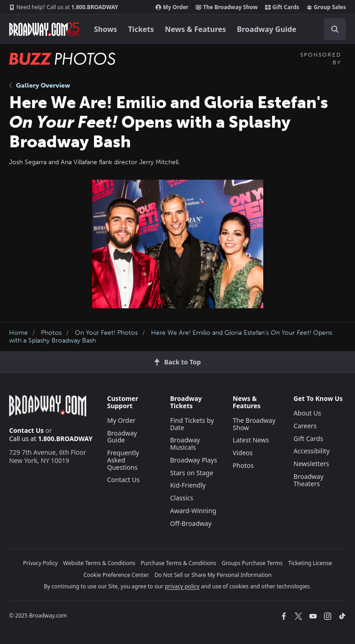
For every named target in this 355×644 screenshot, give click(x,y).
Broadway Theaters (308, 480)
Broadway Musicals (185, 444)
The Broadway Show (227, 7)
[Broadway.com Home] (44, 29)
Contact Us (26, 430)
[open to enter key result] (335, 29)
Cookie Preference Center (116, 575)
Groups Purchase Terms (252, 563)
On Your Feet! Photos (106, 333)
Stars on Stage (192, 473)
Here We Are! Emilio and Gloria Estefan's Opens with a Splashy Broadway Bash (171, 337)
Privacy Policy (41, 563)
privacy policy (182, 586)
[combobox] (331, 29)
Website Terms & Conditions (99, 563)
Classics (182, 498)
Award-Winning (193, 511)
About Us (307, 413)
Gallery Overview (40, 86)
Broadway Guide (266, 29)
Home (18, 333)
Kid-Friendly (188, 485)
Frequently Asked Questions (123, 460)
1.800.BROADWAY (64, 7)
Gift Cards (282, 7)
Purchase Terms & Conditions (179, 563)
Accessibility (311, 451)
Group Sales (326, 7)
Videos (243, 453)
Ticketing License (310, 563)
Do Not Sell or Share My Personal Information (213, 575)
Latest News (251, 440)
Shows (106, 29)
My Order (172, 7)
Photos (51, 333)
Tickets (141, 29)
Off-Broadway (191, 523)
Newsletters (311, 464)
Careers (305, 426)
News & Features (195, 29)
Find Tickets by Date (192, 424)
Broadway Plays (194, 460)
